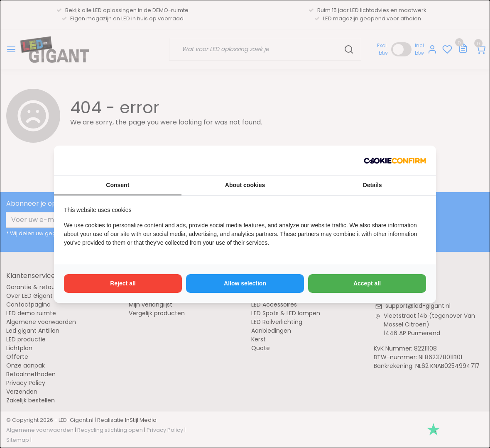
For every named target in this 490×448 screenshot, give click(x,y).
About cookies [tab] (245, 185)
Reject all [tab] (123, 283)
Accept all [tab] (367, 283)
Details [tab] (372, 185)
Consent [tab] (118, 185)
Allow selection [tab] (245, 283)
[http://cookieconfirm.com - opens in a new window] (395, 161)
